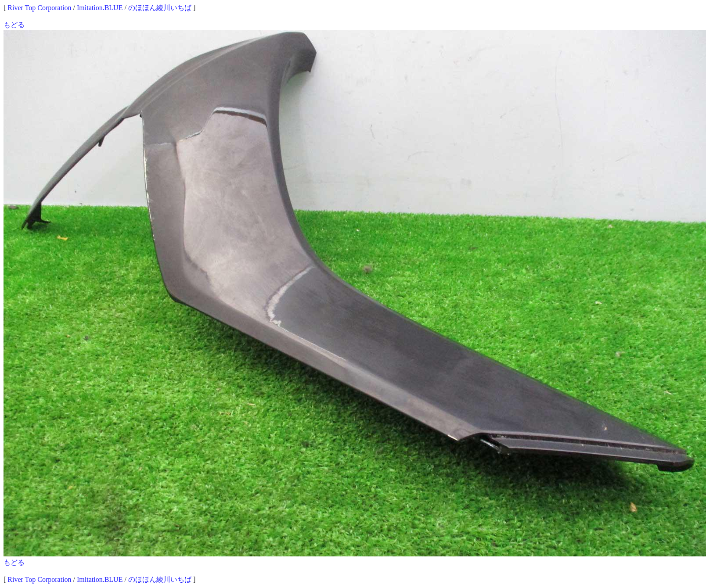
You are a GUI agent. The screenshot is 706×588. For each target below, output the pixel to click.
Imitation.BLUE (100, 8)
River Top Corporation (39, 8)
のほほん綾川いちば (160, 8)
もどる (14, 25)
